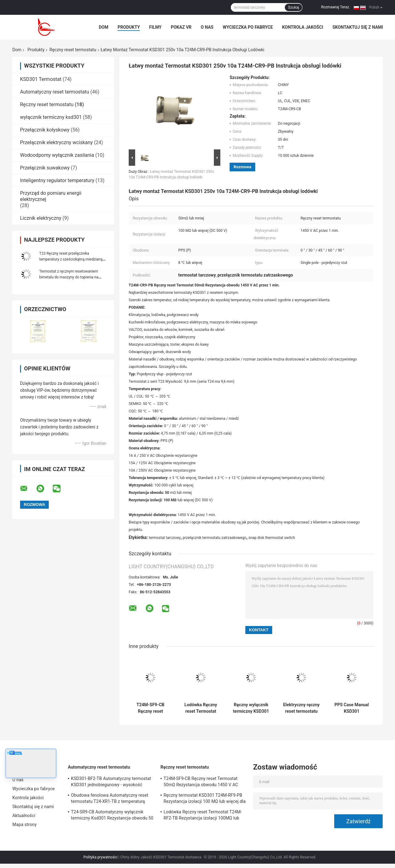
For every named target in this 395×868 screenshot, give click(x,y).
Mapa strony (25, 824)
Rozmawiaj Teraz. (335, 7)
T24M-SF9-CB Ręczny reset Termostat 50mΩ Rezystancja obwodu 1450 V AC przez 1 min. (151, 708)
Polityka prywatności (100, 857)
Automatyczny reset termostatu (55, 92)
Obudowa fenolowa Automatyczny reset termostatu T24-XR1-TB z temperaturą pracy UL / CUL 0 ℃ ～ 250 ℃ (110, 799)
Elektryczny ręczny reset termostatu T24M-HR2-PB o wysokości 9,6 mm (301, 708)
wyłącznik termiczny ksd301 (51, 117)
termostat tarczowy (165, 538)
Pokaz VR (181, 27)
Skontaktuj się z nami (358, 27)
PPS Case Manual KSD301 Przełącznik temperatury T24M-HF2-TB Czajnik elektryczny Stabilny (352, 708)
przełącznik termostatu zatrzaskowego (215, 538)
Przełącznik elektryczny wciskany (56, 142)
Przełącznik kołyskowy (45, 130)
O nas (207, 27)
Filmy (155, 27)
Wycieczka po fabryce (248, 27)
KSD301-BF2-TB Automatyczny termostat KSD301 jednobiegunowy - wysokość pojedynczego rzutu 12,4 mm (111, 782)
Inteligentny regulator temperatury (57, 180)
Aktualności (24, 816)
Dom (104, 27)
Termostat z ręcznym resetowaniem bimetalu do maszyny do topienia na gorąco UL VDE (69, 277)
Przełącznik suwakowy (45, 168)
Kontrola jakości (303, 27)
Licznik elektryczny (41, 218)
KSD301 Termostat (41, 79)
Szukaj (293, 7)
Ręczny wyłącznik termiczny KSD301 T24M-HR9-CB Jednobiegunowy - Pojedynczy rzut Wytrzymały (251, 708)
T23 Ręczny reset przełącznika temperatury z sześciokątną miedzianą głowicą (71, 259)
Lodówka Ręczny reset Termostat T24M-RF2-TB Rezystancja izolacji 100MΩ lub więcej (201, 708)
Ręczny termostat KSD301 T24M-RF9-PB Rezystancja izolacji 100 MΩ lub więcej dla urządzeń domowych (205, 799)
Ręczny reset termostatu (73, 50)
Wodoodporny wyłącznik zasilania (57, 155)
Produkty (129, 27)
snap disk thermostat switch (272, 538)
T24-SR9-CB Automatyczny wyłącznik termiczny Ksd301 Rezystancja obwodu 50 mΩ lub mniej (112, 816)
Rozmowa (242, 167)
